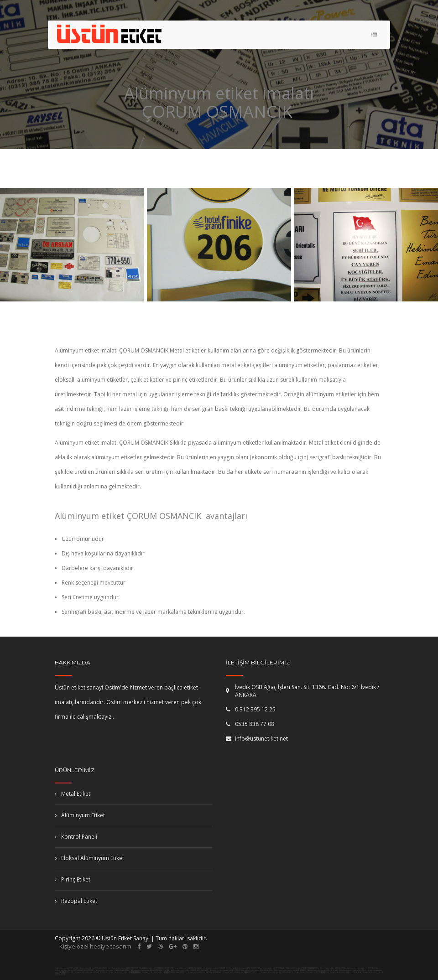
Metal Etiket (73, 794)
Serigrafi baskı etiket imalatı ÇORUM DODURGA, (312, 972)
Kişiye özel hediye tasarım (95, 946)
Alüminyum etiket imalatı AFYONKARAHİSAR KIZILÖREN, (75, 970)
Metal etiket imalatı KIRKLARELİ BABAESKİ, (95, 968)
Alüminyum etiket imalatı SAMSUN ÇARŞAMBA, (113, 970)
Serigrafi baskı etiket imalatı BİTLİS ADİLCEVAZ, (205, 972)
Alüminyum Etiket (80, 815)
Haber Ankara (270, 963)
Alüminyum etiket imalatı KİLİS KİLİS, (353, 970)
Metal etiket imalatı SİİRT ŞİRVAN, (67, 968)
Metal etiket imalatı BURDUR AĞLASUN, (188, 968)
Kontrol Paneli (76, 837)
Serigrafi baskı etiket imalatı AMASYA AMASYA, (125, 972)
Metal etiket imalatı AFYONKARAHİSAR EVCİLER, (156, 968)
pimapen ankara (150, 954)
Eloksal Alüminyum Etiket (89, 858)
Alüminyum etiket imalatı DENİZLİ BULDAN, (363, 968)
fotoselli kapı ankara (209, 954)
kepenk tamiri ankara (274, 954)
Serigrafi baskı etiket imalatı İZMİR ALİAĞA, (346, 972)
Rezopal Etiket (76, 901)
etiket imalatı (329, 954)
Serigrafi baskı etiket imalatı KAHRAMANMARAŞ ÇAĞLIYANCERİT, (164, 972)
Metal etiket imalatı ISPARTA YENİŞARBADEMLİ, (302, 968)
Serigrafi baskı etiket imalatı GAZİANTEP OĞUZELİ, (241, 972)
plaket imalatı (162, 963)
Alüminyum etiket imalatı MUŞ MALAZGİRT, (257, 970)
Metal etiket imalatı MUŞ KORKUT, (245, 968)
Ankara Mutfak (318, 963)
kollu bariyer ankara (216, 963)
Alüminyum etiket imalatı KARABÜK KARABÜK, (291, 970)
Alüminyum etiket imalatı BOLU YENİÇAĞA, (323, 970)
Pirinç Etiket (73, 879)
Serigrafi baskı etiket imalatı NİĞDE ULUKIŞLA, (91, 972)
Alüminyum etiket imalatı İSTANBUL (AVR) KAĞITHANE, (190, 970)
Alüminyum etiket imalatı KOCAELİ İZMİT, (225, 970)
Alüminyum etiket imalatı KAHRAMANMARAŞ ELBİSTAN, (151, 970)
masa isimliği (117, 963)
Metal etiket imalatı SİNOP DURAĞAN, (271, 968)
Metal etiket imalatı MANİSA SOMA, (333, 968)
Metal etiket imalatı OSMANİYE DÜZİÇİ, (217, 968)
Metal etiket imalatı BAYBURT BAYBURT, (125, 968)
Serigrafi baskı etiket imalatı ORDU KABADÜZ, (277, 972)
